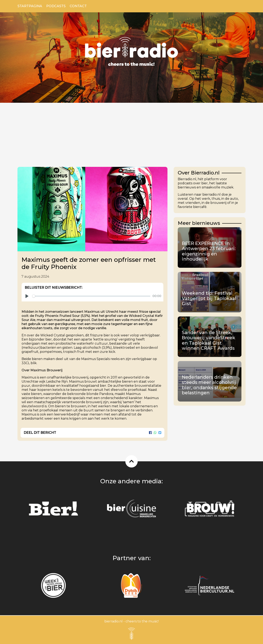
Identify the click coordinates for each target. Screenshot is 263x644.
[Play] (27, 296)
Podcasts (56, 6)
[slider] (91, 296)
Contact (78, 6)
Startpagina (30, 6)
